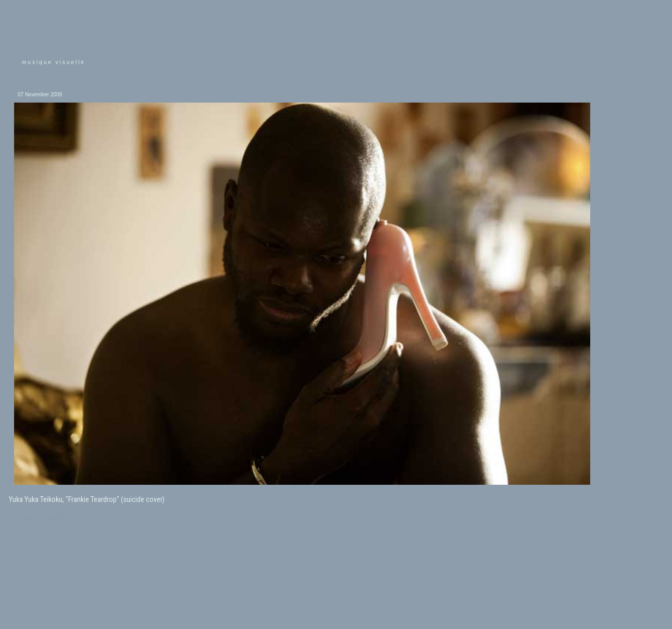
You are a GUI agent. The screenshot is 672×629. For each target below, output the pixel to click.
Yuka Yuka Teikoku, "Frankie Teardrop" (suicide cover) (87, 499)
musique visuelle (54, 62)
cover (27, 519)
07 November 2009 (40, 95)
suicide (53, 519)
